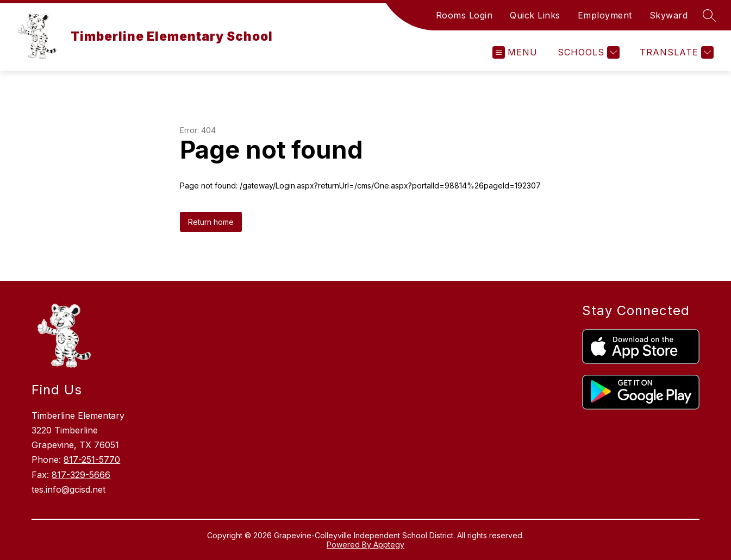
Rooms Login (464, 15)
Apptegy (389, 545)
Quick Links (535, 15)
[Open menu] (515, 52)
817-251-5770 (92, 460)
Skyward (669, 15)
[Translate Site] (675, 52)
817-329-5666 (81, 475)
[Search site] (709, 15)
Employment (605, 15)
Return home (211, 222)
